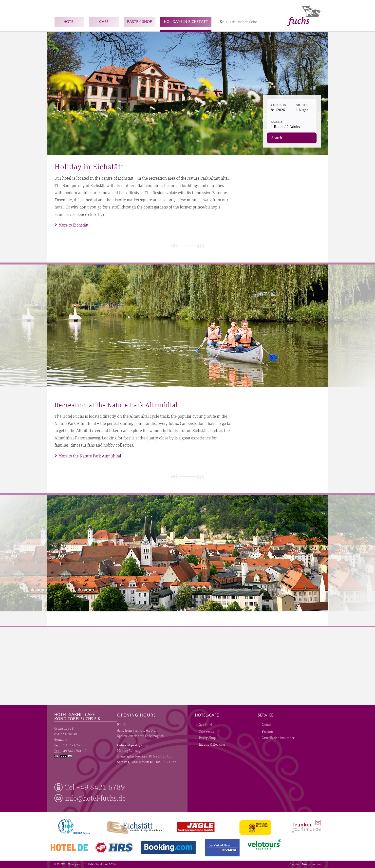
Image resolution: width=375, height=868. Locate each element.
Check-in (278, 105)
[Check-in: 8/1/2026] (279, 107)
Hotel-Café (207, 715)
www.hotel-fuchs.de (64, 757)
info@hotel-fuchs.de (95, 798)
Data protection (311, 864)
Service (266, 715)
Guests (277, 122)
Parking (267, 731)
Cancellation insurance (278, 738)
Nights (302, 105)
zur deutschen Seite (241, 22)
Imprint (295, 864)
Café (104, 22)
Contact (267, 725)
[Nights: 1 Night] (304, 107)
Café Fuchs (206, 731)
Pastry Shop (140, 22)
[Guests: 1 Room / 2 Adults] (292, 124)
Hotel (69, 22)
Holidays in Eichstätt (186, 22)
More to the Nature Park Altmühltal (90, 456)
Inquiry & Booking (212, 744)
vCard (71, 756)
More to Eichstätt (73, 225)
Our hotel (205, 725)
